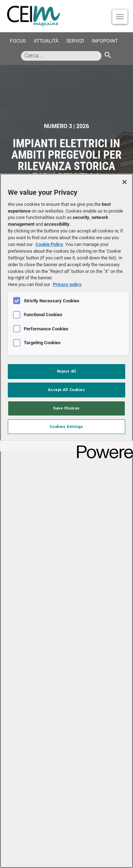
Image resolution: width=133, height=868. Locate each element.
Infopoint (105, 41)
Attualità (46, 41)
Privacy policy (67, 284)
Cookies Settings (66, 427)
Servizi (75, 41)
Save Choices (66, 408)
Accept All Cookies (66, 390)
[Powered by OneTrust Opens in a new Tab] (102, 447)
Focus (18, 41)
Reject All (67, 371)
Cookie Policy (49, 244)
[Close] (124, 182)
